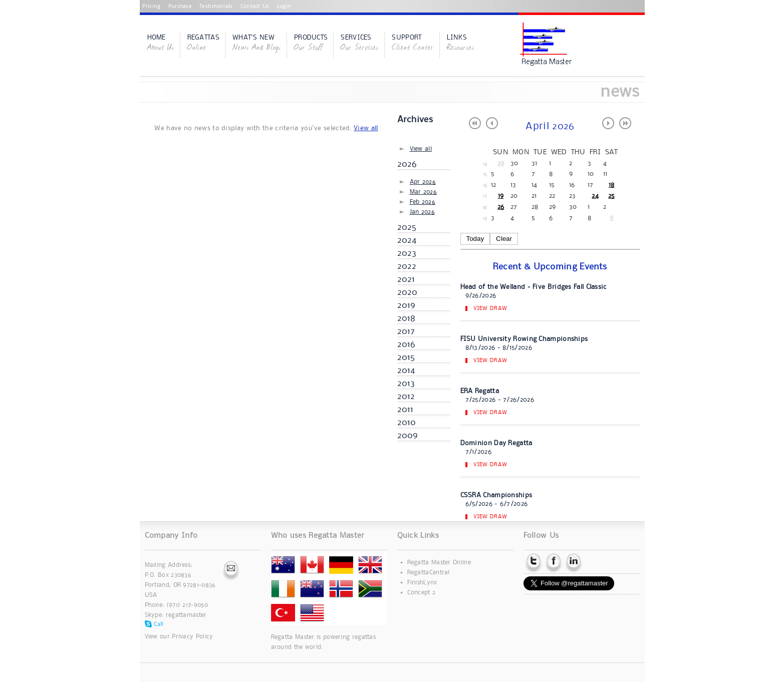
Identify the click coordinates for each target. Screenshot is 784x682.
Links (461, 44)
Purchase (180, 7)
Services (360, 44)
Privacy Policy (192, 637)
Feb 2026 (423, 202)
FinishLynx (422, 583)
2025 (407, 227)
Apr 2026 (423, 182)
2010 (407, 423)
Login (284, 7)
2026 (407, 164)
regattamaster (186, 615)
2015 (406, 358)
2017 (406, 331)
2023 (407, 253)
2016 (407, 345)
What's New (257, 44)
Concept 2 (422, 593)
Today (475, 239)
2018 (407, 318)
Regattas (203, 44)
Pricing (152, 7)
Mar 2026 (423, 192)
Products (311, 44)
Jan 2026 (422, 212)
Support (413, 44)
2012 (406, 397)
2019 (407, 305)
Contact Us (255, 7)
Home (161, 44)
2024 (407, 240)
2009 (408, 436)
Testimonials (216, 7)
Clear (504, 239)
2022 (407, 266)
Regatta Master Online (439, 563)
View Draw (490, 308)
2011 (406, 410)
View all (366, 128)
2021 (406, 279)
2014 (406, 371)
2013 (406, 384)
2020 (408, 292)
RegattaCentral (429, 573)
